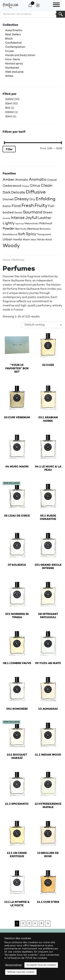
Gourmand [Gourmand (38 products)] (32, 212)
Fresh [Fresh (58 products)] (28, 206)
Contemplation (15, 47)
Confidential (13, 43)
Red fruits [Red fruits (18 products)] (21, 229)
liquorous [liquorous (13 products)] (20, 224)
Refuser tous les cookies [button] (21, 972)
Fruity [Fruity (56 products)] (41, 206)
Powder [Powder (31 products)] (9, 229)
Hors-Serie (12, 60)
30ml (8, 117)
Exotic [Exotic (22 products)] (7, 206)
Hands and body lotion (20, 55)
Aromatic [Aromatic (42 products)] (38, 180)
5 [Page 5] (41, 924)
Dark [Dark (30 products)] (6, 193)
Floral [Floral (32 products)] (16, 206)
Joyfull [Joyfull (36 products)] (31, 218)
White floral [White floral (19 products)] (44, 240)
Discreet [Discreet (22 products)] (8, 200)
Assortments (14, 30)
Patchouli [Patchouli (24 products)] (46, 223)
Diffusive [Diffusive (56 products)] (36, 192)
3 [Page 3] (29, 924)
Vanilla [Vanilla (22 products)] (18, 240)
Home (6, 260)
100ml (9, 99)
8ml (8, 108)
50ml (8, 104)
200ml (9, 112)
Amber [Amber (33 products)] (8, 180)
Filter (9, 150)
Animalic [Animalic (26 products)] (22, 180)
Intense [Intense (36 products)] (18, 218)
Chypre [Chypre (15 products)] (25, 186)
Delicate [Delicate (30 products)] (18, 193)
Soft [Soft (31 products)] (22, 234)
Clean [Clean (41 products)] (47, 186)
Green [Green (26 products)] (48, 213)
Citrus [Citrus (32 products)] (35, 186)
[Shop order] (42, 325)
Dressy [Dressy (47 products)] (22, 199)
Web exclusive (14, 72)
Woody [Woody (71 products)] (11, 246)
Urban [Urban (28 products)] (7, 240)
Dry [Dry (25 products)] (32, 199)
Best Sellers (13, 35)
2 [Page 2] (23, 924)
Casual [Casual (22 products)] (52, 180)
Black (9, 39)
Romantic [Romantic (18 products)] (45, 229)
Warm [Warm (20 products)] (26, 240)
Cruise (9, 51)
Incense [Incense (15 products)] (6, 218)
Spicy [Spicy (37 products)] (31, 234)
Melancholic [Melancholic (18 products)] (32, 224)
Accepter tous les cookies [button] (41, 965)
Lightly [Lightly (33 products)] (9, 223)
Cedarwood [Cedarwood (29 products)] (12, 186)
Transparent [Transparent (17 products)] (44, 235)
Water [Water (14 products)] (34, 240)
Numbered (12, 68)
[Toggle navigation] (56, 5)
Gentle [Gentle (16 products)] (18, 213)
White (9, 76)
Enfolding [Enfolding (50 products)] (45, 199)
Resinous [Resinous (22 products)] (33, 229)
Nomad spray (14, 64)
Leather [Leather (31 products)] (45, 218)
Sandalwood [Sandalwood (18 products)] (10, 235)
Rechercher (61, 14)
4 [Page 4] (35, 924)
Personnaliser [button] (14, 965)
